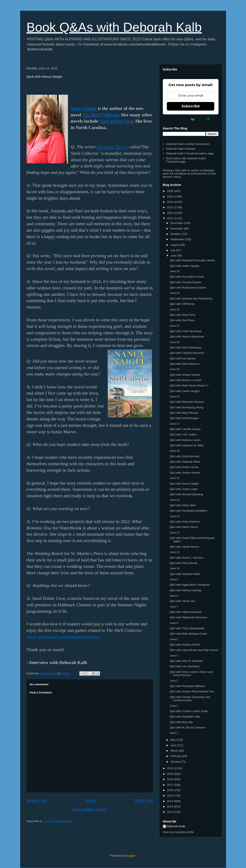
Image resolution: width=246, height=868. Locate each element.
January (176, 762)
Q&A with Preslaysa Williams (187, 686)
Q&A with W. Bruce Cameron (188, 727)
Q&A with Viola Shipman (185, 522)
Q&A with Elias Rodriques (186, 347)
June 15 (175, 478)
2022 (171, 213)
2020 (171, 768)
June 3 (174, 681)
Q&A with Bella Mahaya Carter (189, 634)
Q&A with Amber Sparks (185, 266)
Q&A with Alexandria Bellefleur (189, 511)
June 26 (175, 342)
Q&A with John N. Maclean (186, 661)
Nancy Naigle (84, 108)
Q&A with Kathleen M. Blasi (187, 445)
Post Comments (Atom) (58, 821)
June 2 (174, 706)
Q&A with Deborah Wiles (185, 462)
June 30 (175, 271)
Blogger (130, 856)
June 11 (175, 552)
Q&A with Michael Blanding (186, 494)
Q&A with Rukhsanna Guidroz (188, 288)
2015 (171, 796)
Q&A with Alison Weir (183, 505)
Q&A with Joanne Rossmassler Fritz (192, 691)
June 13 (175, 516)
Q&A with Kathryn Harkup (185, 590)
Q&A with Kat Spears (183, 358)
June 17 (175, 424)
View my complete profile (178, 832)
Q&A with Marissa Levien (185, 440)
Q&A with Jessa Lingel (183, 489)
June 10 (175, 568)
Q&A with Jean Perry (183, 315)
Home (91, 801)
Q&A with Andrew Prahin (185, 645)
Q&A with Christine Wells (185, 574)
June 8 (174, 596)
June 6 (174, 623)
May (173, 740)
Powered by (191, 119)
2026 (171, 191)
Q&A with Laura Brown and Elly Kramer (194, 650)
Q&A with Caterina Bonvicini (187, 353)
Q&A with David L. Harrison (187, 558)
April (174, 745)
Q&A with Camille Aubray (185, 429)
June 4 (174, 656)
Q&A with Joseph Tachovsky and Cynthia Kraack (190, 699)
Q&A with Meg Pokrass (184, 413)
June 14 (175, 500)
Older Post (144, 801)
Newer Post (37, 801)
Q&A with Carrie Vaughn (185, 391)
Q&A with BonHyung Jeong (186, 407)
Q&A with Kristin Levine (184, 467)
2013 (171, 806)
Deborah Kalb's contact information (188, 144)
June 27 (175, 326)
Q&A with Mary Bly (181, 722)
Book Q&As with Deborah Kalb (114, 27)
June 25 (175, 369)
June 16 (175, 451)
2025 (171, 197)
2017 (171, 785)
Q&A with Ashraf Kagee (184, 418)
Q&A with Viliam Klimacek (186, 612)
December (177, 223)
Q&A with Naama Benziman (187, 337)
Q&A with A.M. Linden (183, 434)
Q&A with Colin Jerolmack (186, 331)
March (175, 751)
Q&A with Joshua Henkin (185, 473)
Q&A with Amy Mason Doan (187, 277)
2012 (171, 812)
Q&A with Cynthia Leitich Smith (189, 711)
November (177, 229)
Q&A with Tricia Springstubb (187, 628)
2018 (171, 779)
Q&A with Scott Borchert (185, 456)
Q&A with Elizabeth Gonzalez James (192, 260)
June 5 (174, 639)
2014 (171, 801)
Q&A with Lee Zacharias (185, 666)
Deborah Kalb (176, 826)
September (177, 239)
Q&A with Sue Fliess (182, 320)
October (176, 234)
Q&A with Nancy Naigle (184, 484)
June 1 (174, 733)
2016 (171, 790)
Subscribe (191, 106)
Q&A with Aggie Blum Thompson (190, 585)
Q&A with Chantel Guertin (186, 282)
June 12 (175, 533)
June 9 (174, 579)
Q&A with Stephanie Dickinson (189, 617)
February (176, 756)
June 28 (175, 309)
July (173, 250)
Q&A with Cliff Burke (182, 304)
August (175, 245)
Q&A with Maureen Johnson (187, 402)
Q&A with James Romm (184, 547)
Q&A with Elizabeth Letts (185, 717)
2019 (171, 774)
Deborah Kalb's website (181, 149)
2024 (171, 202)
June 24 (175, 396)
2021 (171, 218)
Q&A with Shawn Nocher (185, 375)
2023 (171, 207)
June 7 (174, 607)
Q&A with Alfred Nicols (183, 563)
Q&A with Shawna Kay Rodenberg (191, 299)
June (174, 256)
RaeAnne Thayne (112, 147)
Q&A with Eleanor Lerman (186, 380)
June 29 (175, 293)
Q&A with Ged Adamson (185, 364)
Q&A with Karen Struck (184, 527)
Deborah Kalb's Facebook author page (190, 153)
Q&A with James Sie (182, 601)
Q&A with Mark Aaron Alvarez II (189, 385)
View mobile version (90, 809)
